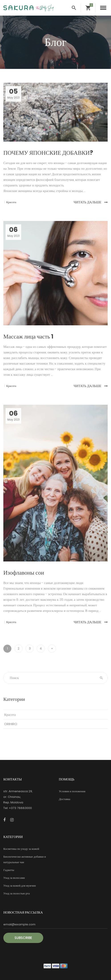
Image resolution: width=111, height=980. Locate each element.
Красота (10, 715)
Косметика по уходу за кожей (21, 849)
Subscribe (23, 938)
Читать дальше (91, 202)
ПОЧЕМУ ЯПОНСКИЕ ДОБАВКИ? (48, 153)
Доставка (65, 799)
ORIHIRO (11, 724)
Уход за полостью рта (16, 893)
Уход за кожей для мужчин (20, 886)
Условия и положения (72, 791)
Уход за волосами (14, 878)
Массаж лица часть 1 (28, 336)
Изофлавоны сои (24, 573)
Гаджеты (9, 870)
